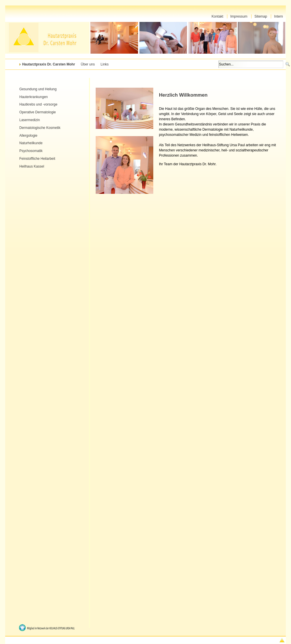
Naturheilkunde (31, 143)
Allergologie (28, 136)
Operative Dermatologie (38, 112)
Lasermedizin (30, 120)
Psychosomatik (31, 151)
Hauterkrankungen (34, 97)
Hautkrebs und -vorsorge (38, 104)
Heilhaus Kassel (32, 166)
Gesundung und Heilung (38, 89)
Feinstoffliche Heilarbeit (37, 159)
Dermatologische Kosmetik (40, 128)
